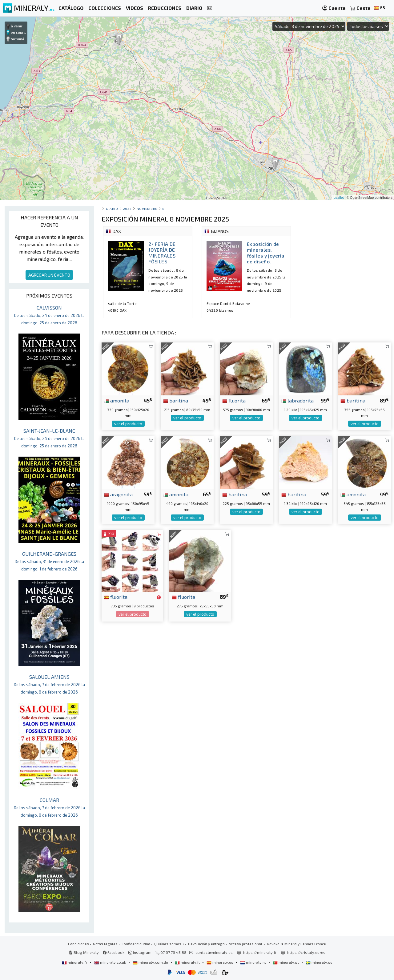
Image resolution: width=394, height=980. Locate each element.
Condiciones (78, 944)
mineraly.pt (286, 962)
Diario (112, 208)
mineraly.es (220, 962)
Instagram (140, 952)
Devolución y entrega (206, 944)
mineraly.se (319, 962)
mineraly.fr (75, 962)
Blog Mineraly (84, 952)
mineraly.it (188, 962)
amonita (117, 400)
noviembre (147, 208)
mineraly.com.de (151, 962)
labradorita (298, 400)
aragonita (118, 494)
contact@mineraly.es (214, 952)
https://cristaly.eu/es (306, 952)
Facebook (114, 952)
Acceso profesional (246, 944)
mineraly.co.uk (111, 962)
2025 (127, 208)
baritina (176, 400)
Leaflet (339, 198)
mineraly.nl (253, 962)
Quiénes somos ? (169, 944)
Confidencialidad (136, 944)
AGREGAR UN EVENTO (49, 275)
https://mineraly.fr (260, 952)
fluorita (234, 400)
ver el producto (128, 424)
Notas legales (105, 944)
